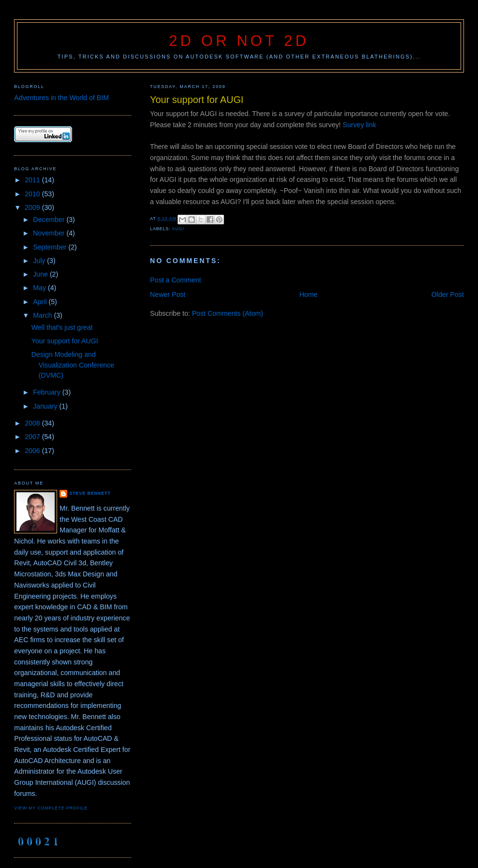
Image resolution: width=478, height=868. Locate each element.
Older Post (448, 294)
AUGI (178, 229)
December (50, 220)
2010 (33, 194)
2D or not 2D (239, 41)
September (51, 247)
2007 (33, 437)
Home (309, 294)
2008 (33, 423)
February (48, 392)
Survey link (359, 125)
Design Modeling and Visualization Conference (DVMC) (73, 365)
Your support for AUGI (65, 341)
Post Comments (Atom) (228, 313)
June (41, 274)
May (40, 288)
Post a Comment (175, 280)
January (46, 406)
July (40, 261)
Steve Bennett (90, 493)
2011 (33, 180)
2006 (33, 451)
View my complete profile (51, 808)
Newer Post (168, 294)
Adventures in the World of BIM (61, 98)
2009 (33, 207)
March (43, 315)
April (41, 302)
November (50, 233)
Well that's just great (62, 327)
